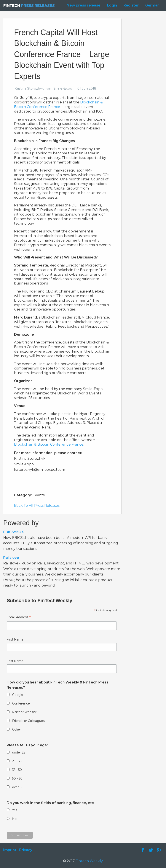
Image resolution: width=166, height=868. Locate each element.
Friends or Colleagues (28, 721)
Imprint (10, 850)
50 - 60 (17, 778)
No (14, 819)
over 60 (18, 787)
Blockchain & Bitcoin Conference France (58, 105)
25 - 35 (17, 761)
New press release (84, 5)
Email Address (19, 618)
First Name (15, 639)
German (152, 5)
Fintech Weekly (89, 861)
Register (131, 5)
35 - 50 (17, 770)
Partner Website (25, 712)
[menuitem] (82, 5)
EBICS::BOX (14, 532)
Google (18, 695)
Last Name (15, 661)
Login (112, 5)
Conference (21, 703)
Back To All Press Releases (37, 506)
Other (17, 729)
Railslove (11, 558)
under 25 (19, 752)
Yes (15, 810)
